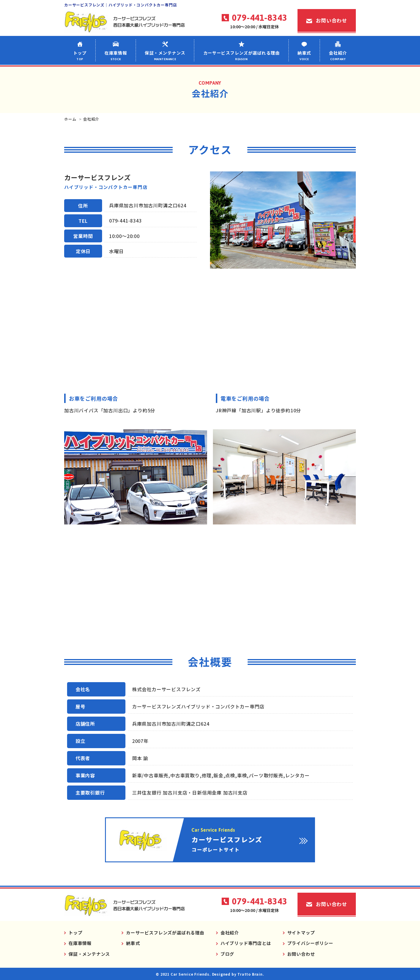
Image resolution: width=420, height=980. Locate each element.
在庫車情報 (116, 55)
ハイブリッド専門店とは (246, 943)
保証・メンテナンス (165, 55)
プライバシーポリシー (310, 943)
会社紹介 (338, 55)
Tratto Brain (250, 974)
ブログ (227, 954)
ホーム (70, 119)
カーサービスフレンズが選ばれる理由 (241, 55)
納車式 (304, 55)
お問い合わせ (331, 20)
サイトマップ (301, 933)
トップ (80, 55)
